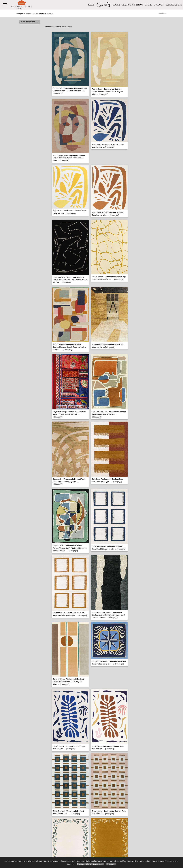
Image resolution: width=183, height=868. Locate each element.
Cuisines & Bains (174, 5)
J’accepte (111, 864)
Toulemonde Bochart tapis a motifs (39, 13)
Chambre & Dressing (132, 5)
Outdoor (159, 5)
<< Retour (163, 13)
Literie (148, 5)
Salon (92, 5)
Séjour (116, 5)
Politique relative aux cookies (90, 864)
